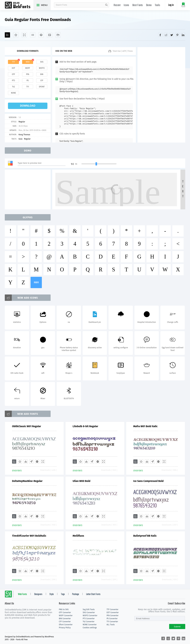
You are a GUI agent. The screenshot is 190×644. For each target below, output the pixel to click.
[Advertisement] (161, 95)
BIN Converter (65, 619)
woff (28, 68)
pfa (28, 74)
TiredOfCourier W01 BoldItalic (29, 536)
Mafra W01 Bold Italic (146, 426)
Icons (126, 5)
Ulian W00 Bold (82, 481)
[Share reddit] (166, 35)
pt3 (13, 80)
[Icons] (50, 35)
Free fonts (19, 5)
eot (13, 68)
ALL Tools (111, 625)
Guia (20, 139)
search (106, 5)
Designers (38, 594)
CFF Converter (65, 622)
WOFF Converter (66, 616)
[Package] (41, 35)
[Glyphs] (33, 35)
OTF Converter (65, 612)
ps (28, 80)
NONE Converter (90, 625)
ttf (13, 62)
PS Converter (112, 619)
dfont (42, 87)
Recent (117, 5)
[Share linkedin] (183, 35)
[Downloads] (26, 462)
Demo (149, 5)
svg (42, 62)
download (28, 106)
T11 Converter (112, 622)
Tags (63, 594)
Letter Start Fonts (93, 594)
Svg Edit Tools (89, 609)
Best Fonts (138, 5)
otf (14, 74)
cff (42, 80)
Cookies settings (90, 628)
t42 (14, 87)
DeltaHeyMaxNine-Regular (27, 481)
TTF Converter (113, 609)
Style (52, 594)
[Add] (7, 35)
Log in (171, 5)
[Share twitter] (172, 35)
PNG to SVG (64, 609)
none (13, 93)
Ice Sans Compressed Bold (148, 481)
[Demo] (24, 35)
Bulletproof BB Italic (145, 536)
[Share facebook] (160, 35)
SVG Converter (89, 612)
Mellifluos (78, 536)
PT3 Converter (89, 619)
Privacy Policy (65, 628)
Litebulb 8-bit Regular (85, 426)
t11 (28, 87)
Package (76, 594)
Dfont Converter (66, 625)
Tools (158, 5)
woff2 (42, 68)
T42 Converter (89, 622)
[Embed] (37, 462)
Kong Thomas (24, 135)
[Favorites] (16, 35)
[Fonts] (58, 35)
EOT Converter (113, 612)
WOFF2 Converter (90, 616)
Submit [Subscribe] (177, 627)
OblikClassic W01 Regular (27, 426)
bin (42, 74)
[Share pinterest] (177, 35)
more (36, 282)
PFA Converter (113, 616)
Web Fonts (22, 594)
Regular (22, 122)
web (28, 62)
